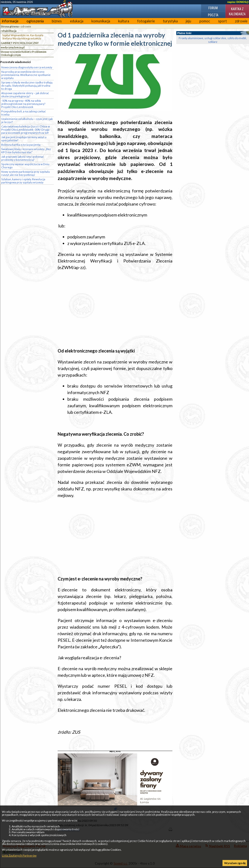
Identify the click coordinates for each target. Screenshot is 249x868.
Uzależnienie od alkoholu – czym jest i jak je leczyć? (27, 120)
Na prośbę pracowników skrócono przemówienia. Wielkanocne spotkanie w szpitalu (26, 75)
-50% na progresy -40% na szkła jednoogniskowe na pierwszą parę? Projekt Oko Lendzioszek (23, 104)
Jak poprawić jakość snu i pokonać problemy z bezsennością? (22, 158)
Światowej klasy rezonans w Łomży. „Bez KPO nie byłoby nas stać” (26, 151)
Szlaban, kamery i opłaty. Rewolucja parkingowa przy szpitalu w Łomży (23, 181)
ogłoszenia (35, 21)
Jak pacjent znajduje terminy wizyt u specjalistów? (24, 139)
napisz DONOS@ (238, 2)
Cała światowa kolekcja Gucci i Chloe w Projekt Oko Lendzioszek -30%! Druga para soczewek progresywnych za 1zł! (26, 130)
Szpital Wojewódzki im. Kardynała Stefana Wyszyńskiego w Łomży (23, 37)
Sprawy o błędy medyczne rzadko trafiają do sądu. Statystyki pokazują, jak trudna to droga (27, 86)
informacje (10, 21)
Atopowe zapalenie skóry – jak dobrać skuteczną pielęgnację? (25, 95)
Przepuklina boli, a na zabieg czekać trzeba (23, 113)
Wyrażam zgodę (235, 863)
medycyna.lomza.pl (13, 47)
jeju (188, 21)
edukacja (77, 21)
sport (222, 21)
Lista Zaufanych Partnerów (19, 855)
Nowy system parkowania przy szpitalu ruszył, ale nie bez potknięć (26, 173)
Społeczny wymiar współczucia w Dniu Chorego (25, 166)
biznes (57, 21)
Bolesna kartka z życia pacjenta (21, 145)
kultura (124, 21)
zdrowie (26, 26)
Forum (213, 8)
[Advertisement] (115, 309)
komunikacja (101, 21)
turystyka (170, 21)
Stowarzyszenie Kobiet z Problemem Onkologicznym (24, 53)
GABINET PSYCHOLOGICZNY (20, 43)
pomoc (205, 21)
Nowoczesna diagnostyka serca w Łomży (27, 67)
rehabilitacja (9, 31)
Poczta (213, 15)
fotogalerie (146, 21)
